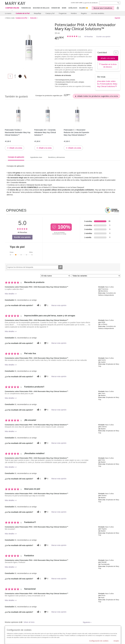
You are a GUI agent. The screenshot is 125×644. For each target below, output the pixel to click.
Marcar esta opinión (59, 305)
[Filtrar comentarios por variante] (96, 276)
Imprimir (117, 18)
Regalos (84, 13)
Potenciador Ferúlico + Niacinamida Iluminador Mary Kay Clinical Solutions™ (18, 132)
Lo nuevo (8, 13)
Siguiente (87, 622)
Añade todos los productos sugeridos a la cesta (98, 96)
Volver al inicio (29, 622)
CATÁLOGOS (73, 8)
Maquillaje (38, 13)
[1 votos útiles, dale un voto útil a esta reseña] (39, 305)
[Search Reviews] (35, 267)
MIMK (64, 8)
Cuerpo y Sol (50, 13)
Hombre (74, 13)
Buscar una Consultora (103, 8)
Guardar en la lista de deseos (109, 66)
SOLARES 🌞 (83, 8)
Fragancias (63, 13)
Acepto (116, 641)
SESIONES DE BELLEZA (41, 8)
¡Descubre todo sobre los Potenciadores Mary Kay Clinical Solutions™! (107, 84)
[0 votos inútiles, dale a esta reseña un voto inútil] (46, 343)
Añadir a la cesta (108, 58)
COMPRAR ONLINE (12, 8)
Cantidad (102, 53)
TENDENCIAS (26, 8)
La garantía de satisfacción (90, 3)
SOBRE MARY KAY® (76, 3)
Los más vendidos (98, 13)
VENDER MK (56, 8)
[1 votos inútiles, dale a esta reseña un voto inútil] (46, 305)
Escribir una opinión (103, 37)
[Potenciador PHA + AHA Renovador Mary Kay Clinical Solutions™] (29, 47)
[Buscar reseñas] (60, 267)
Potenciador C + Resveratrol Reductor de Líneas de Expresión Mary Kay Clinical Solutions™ (76, 132)
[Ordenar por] (55, 276)
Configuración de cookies (99, 641)
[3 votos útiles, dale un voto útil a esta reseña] (39, 343)
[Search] (110, 3)
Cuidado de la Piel (23, 13)
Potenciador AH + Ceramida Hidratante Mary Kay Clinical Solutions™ (45, 132)
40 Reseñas (89, 37)
